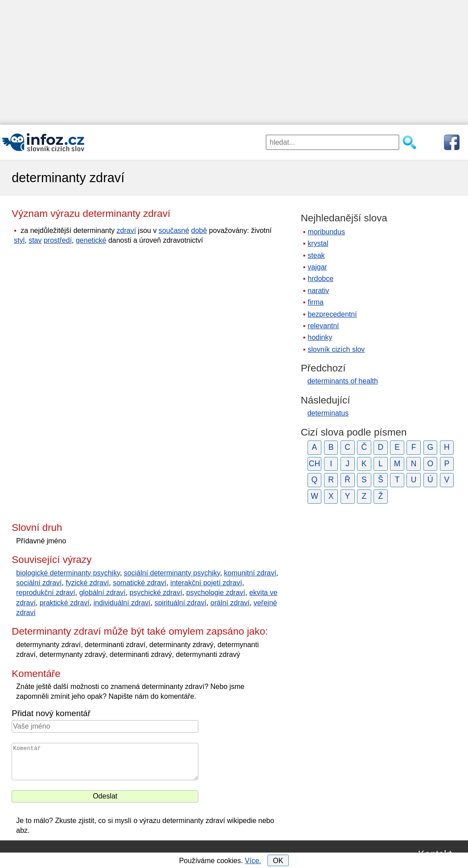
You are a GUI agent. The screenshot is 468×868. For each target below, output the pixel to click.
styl (19, 240)
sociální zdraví (39, 583)
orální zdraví (230, 603)
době (199, 230)
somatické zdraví (140, 583)
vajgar (317, 267)
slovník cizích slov (336, 349)
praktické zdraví (65, 603)
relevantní (323, 326)
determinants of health (343, 381)
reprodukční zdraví (46, 593)
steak (316, 255)
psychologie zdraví (216, 593)
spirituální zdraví (181, 603)
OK (278, 861)
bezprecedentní (332, 314)
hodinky (320, 337)
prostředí (58, 240)
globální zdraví (103, 593)
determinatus (328, 413)
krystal (318, 243)
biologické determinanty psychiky (68, 573)
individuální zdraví (122, 603)
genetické (91, 240)
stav (35, 240)
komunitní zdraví (250, 573)
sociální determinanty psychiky (172, 573)
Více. (253, 861)
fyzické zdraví (87, 583)
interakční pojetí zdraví (206, 583)
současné (174, 230)
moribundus (326, 232)
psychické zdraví (156, 593)
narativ (318, 291)
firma (316, 302)
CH (314, 464)
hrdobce (320, 279)
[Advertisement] (234, 62)
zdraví (127, 230)
